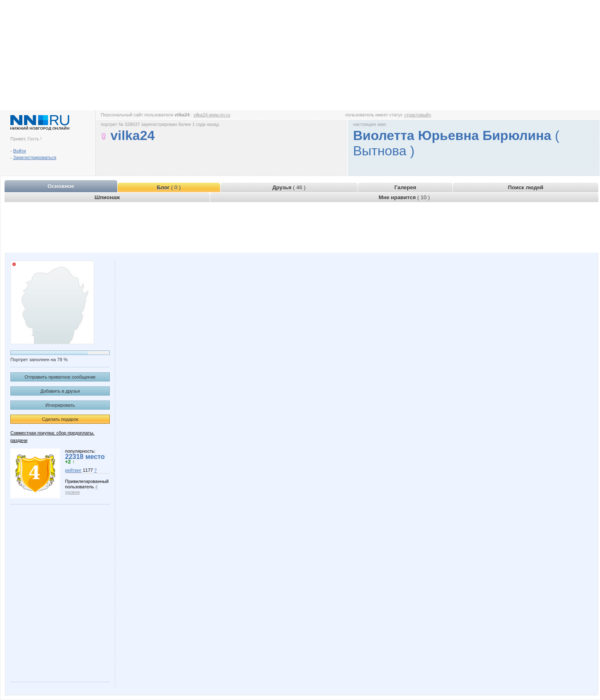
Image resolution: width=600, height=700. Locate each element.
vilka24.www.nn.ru (212, 115)
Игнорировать (60, 405)
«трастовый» (418, 115)
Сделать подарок (60, 419)
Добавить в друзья (60, 391)
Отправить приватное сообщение (60, 377)
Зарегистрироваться (35, 157)
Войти (20, 151)
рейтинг (73, 470)
